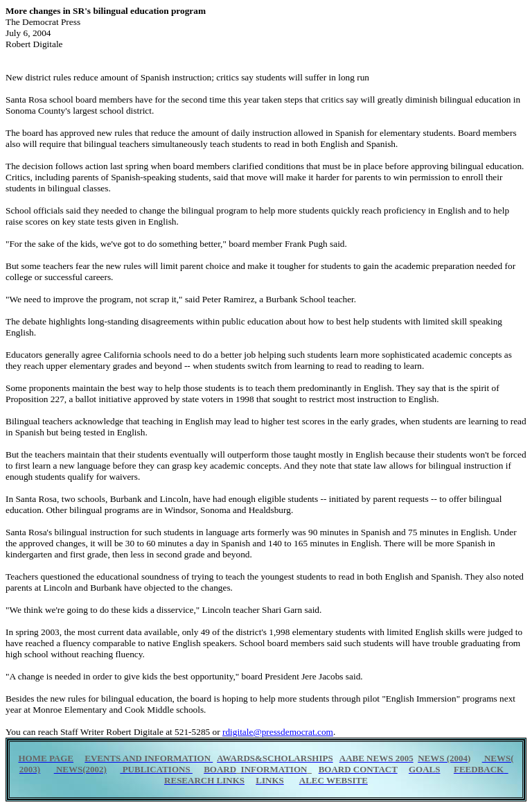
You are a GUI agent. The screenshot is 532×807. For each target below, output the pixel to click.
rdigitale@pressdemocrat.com (278, 732)
